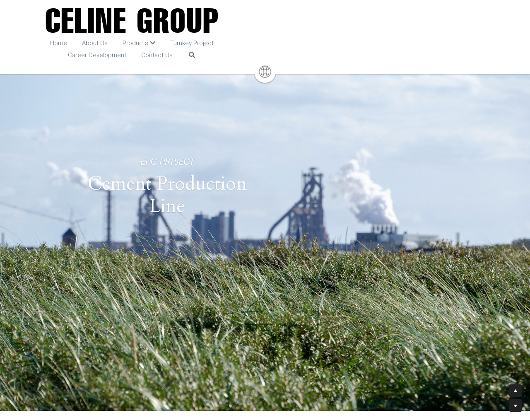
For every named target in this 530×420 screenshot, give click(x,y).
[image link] (265, 21)
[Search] (414, 44)
